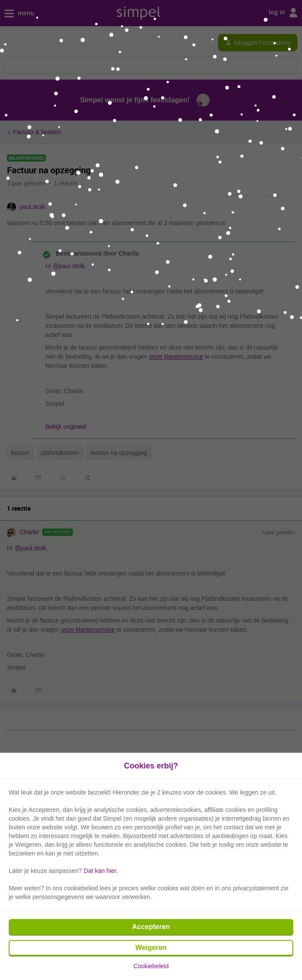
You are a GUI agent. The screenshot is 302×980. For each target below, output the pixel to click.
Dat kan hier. (101, 871)
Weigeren (151, 948)
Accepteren (151, 927)
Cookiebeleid (151, 966)
